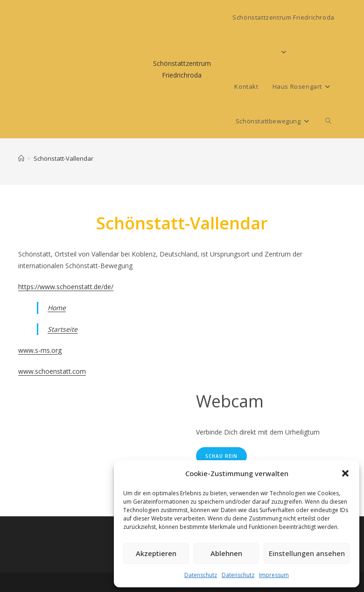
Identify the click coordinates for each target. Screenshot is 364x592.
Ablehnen (226, 553)
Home (57, 308)
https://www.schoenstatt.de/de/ (66, 287)
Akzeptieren (156, 553)
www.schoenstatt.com (52, 371)
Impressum (274, 575)
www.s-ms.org (40, 350)
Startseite (63, 329)
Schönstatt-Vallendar (63, 158)
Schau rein (221, 456)
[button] (345, 473)
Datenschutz (201, 575)
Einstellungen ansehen (307, 553)
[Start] (21, 158)
